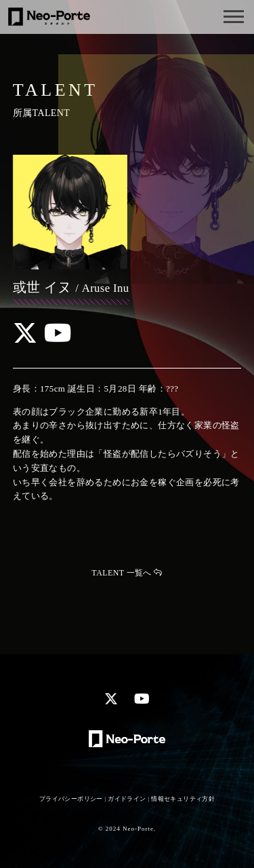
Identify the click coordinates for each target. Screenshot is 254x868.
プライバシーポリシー (71, 799)
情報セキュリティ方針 (183, 799)
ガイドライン (127, 799)
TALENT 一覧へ (127, 573)
